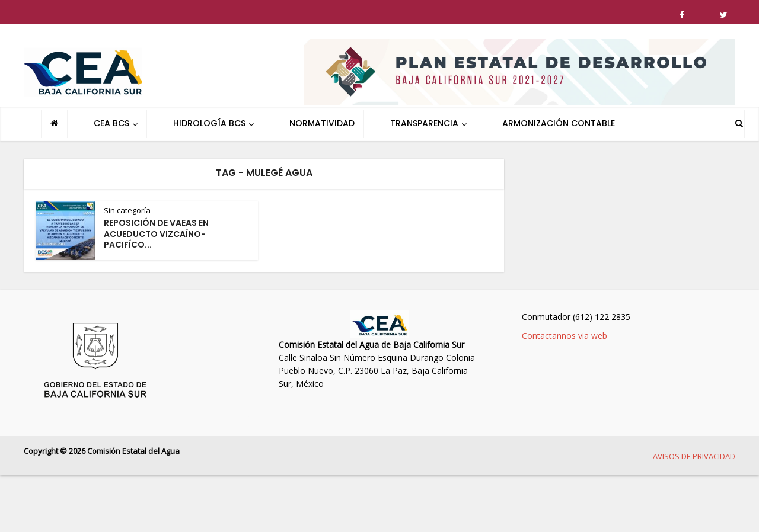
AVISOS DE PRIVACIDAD (694, 456)
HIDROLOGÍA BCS (209, 123)
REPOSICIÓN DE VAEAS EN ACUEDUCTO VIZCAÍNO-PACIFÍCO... (156, 234)
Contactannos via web (565, 336)
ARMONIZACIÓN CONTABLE (559, 123)
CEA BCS (111, 123)
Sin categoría (127, 210)
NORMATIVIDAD (322, 123)
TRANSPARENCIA (424, 123)
